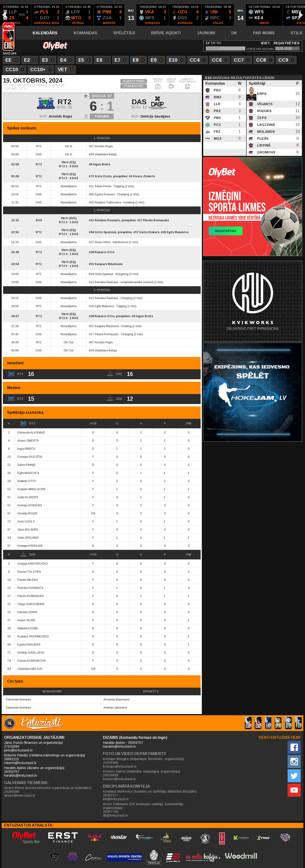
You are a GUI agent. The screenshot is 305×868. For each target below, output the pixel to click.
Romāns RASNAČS (30, 588)
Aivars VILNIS (26, 620)
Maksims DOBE (28, 628)
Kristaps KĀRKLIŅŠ (30, 546)
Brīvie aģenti (166, 33)
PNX (217, 118)
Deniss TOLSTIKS (29, 572)
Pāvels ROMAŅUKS (31, 596)
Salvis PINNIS (26, 465)
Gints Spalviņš (105, 232)
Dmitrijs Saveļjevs (155, 116)
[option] (16, 15)
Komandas (85, 33)
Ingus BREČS (26, 449)
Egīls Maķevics (178, 232)
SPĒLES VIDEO (171, 84)
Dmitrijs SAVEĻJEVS (31, 653)
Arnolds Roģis (61, 116)
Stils (296, 33)
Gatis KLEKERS (28, 497)
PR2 (217, 111)
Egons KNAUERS (29, 645)
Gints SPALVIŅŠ (28, 538)
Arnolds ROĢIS (27, 513)
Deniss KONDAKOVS (32, 661)
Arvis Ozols (103, 176)
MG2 (217, 138)
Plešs (262, 138)
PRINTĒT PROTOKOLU (187, 84)
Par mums (264, 33)
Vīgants (264, 104)
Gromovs (266, 152)
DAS (28, 555)
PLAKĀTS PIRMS (134, 81)
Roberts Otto (104, 252)
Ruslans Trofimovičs (108, 202)
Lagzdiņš (266, 125)
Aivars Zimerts (144, 176)
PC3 (217, 125)
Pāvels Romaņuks (156, 220)
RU (219, 43)
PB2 (217, 90)
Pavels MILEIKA (28, 580)
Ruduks (264, 111)
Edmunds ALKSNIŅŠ (31, 433)
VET (66, 70)
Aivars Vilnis (102, 242)
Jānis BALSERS (28, 530)
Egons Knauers (105, 194)
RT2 (28, 424)
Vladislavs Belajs (106, 154)
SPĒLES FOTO (158, 84)
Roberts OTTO (27, 481)
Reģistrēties (287, 43)
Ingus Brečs (102, 164)
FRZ (217, 132)
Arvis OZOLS (26, 522)
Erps (261, 94)
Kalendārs (45, 33)
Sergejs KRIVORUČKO (33, 564)
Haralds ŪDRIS (27, 612)
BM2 (217, 97)
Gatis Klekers (149, 232)
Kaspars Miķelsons (109, 264)
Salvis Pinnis (103, 186)
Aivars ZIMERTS (28, 441)
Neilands (265, 132)
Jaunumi (206, 33)
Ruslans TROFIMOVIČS (33, 636)
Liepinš (263, 145)
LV (208, 43)
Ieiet (265, 43)
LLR (217, 104)
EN (213, 43)
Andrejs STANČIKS (30, 505)
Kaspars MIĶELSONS (31, 489)
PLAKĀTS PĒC (134, 86)
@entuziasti (213, 259)
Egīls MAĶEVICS (28, 473)
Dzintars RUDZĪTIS (30, 457)
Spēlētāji (124, 33)
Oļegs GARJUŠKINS (31, 604)
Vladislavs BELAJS (30, 669)
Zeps (261, 118)
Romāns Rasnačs (107, 220)
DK (234, 33)
